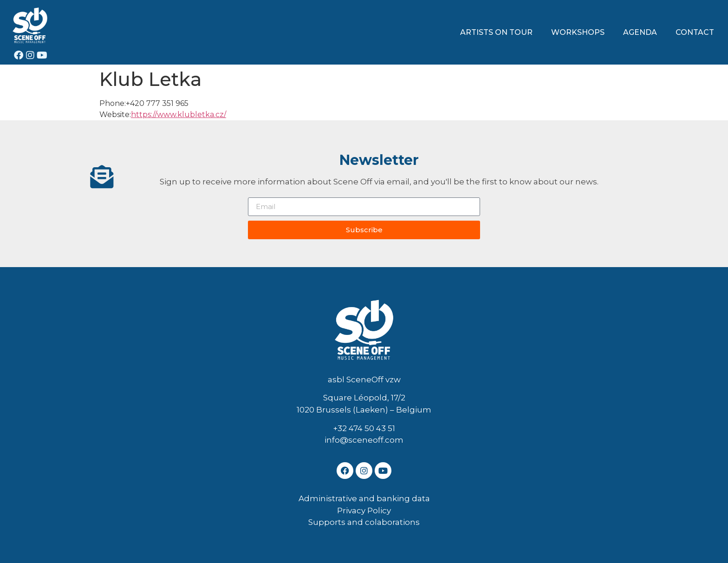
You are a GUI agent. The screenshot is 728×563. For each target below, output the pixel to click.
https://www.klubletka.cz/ (179, 115)
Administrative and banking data (364, 498)
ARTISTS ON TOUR (496, 32)
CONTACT (695, 32)
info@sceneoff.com (364, 440)
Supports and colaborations (364, 522)
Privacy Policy (364, 511)
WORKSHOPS (578, 32)
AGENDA (640, 32)
